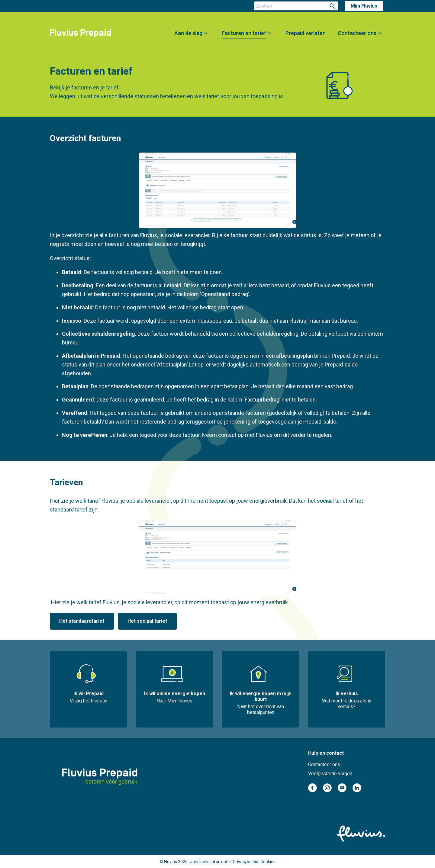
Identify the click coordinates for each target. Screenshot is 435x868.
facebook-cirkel (313, 788)
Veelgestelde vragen (330, 774)
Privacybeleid (246, 862)
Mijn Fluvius (364, 6)
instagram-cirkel (327, 788)
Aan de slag (188, 33)
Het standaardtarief (82, 621)
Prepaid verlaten (306, 33)
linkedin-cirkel (357, 788)
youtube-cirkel (342, 788)
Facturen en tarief (244, 33)
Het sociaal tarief (147, 621)
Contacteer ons (357, 33)
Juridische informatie (210, 862)
